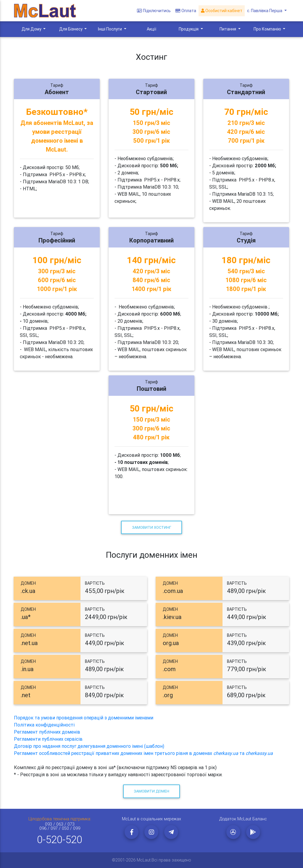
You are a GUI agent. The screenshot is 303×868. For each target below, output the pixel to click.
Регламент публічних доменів (47, 732)
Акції (151, 29)
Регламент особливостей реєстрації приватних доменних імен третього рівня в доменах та (143, 753)
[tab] (80, 589)
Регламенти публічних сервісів (48, 739)
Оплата (186, 11)
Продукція (189, 29)
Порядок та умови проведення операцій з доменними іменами (84, 718)
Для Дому (32, 29)
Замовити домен (151, 791)
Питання (228, 29)
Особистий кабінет (222, 11)
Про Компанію (268, 29)
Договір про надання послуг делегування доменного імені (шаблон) (89, 746)
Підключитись (154, 11)
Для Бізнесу (71, 29)
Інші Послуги (110, 29)
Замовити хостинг (152, 527)
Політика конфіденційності (44, 725)
